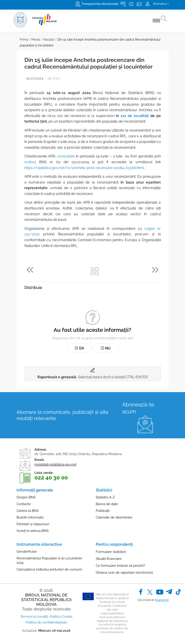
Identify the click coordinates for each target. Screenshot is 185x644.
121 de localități (135, 116)
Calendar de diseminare (114, 517)
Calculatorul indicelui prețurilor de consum (49, 569)
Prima (24, 40)
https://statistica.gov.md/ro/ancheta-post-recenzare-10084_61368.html (84, 168)
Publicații (103, 511)
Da (79, 348)
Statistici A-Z (105, 497)
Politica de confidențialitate (46, 622)
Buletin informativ (30, 517)
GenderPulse (27, 552)
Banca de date (107, 504)
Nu (106, 348)
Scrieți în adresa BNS (33, 531)
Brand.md (162, 600)
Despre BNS (26, 497)
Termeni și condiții (34, 617)
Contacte (24, 504)
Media (36, 40)
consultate (66, 156)
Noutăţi (49, 40)
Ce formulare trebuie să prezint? (120, 566)
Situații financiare (109, 559)
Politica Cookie (61, 617)
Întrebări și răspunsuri (33, 524)
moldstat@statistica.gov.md (55, 464)
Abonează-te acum (138, 408)
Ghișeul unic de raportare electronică (124, 573)
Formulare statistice (111, 552)
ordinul (30, 162)
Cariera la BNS (28, 511)
